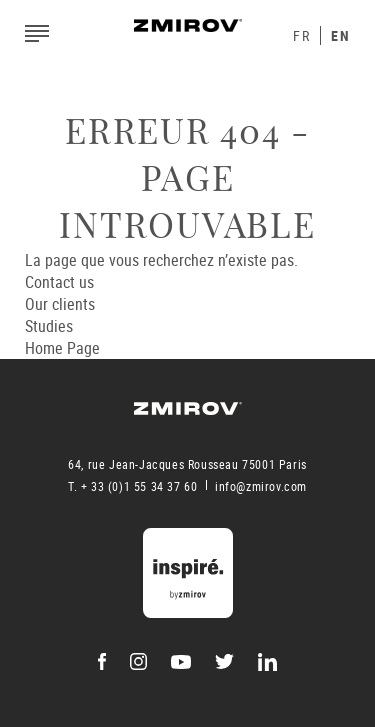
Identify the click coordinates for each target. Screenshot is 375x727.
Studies (49, 326)
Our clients (60, 304)
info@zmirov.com (261, 486)
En (340, 35)
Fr (301, 35)
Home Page (62, 348)
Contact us (59, 282)
